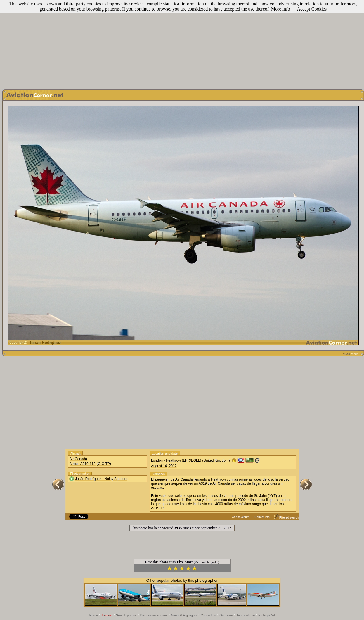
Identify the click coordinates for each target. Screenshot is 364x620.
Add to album (241, 517)
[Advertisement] (182, 43)
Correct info (262, 517)
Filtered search (286, 518)
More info (280, 9)
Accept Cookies (312, 9)
